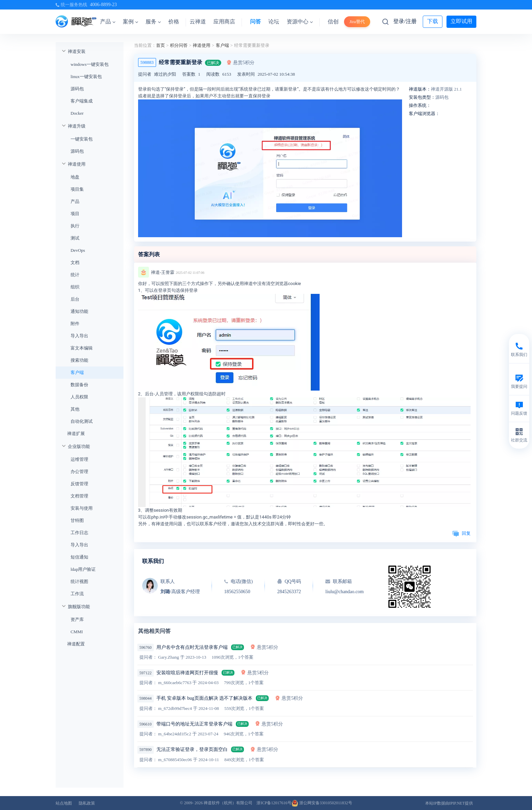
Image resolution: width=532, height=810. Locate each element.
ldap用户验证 (83, 569)
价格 (174, 22)
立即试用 (461, 21)
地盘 (75, 177)
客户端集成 (82, 101)
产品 (108, 22)
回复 (461, 533)
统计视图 (79, 581)
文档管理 (79, 496)
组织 (75, 287)
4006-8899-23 (103, 5)
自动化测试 (82, 421)
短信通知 (79, 557)
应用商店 (224, 22)
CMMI (77, 632)
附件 (75, 324)
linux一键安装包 (86, 77)
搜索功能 (79, 360)
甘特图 (77, 520)
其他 (75, 409)
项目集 (77, 189)
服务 (153, 22)
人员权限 (79, 397)
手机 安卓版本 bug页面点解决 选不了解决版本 (205, 698)
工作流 (77, 594)
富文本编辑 (82, 348)
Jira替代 (357, 22)
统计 (75, 275)
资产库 (77, 619)
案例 (130, 22)
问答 (255, 22)
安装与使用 (82, 508)
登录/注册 (405, 21)
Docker (77, 113)
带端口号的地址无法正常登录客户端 (194, 724)
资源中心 (300, 22)
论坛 (274, 22)
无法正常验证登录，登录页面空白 (192, 749)
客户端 (77, 372)
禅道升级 (77, 126)
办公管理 (79, 472)
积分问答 (179, 45)
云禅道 (198, 22)
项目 (75, 214)
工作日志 (79, 533)
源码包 (77, 89)
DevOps (78, 250)
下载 (433, 21)
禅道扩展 (76, 434)
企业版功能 (79, 446)
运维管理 (79, 459)
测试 (75, 238)
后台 (75, 299)
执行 (75, 226)
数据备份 (79, 385)
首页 (160, 45)
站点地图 (64, 803)
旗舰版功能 (79, 607)
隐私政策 (87, 803)
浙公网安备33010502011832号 (322, 803)
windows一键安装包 (90, 64)
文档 (75, 262)
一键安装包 (82, 139)
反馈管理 (79, 484)
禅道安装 (77, 51)
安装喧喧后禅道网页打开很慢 (187, 673)
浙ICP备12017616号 (274, 803)
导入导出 (79, 336)
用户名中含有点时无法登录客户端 (192, 647)
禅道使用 (77, 164)
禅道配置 (76, 644)
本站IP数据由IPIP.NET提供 (449, 803)
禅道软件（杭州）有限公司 (228, 803)
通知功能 (79, 311)
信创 (333, 22)
